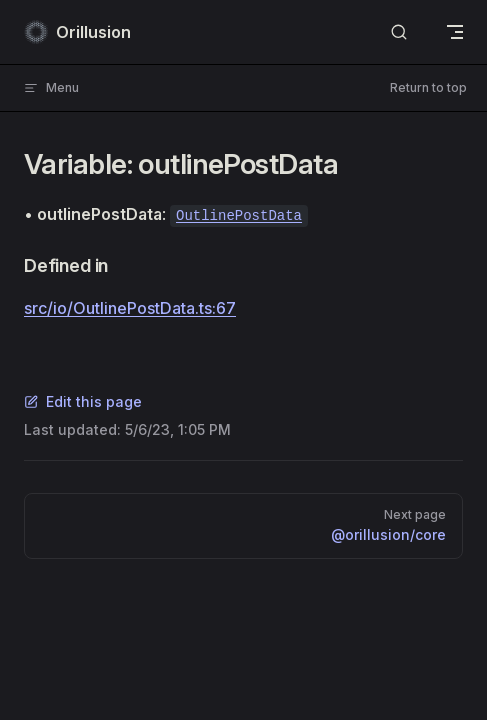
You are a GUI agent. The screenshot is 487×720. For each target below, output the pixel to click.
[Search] (399, 32)
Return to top (428, 87)
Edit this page (83, 401)
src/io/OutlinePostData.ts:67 (130, 308)
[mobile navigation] (455, 32)
